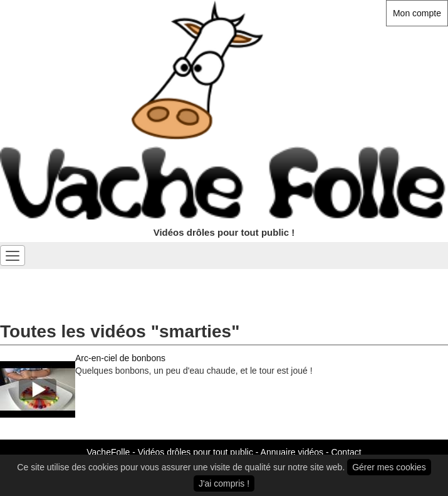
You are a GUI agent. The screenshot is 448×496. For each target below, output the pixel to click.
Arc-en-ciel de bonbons (120, 358)
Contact (346, 452)
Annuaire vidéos (292, 452)
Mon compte (417, 13)
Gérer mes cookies (389, 467)
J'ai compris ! (224, 483)
